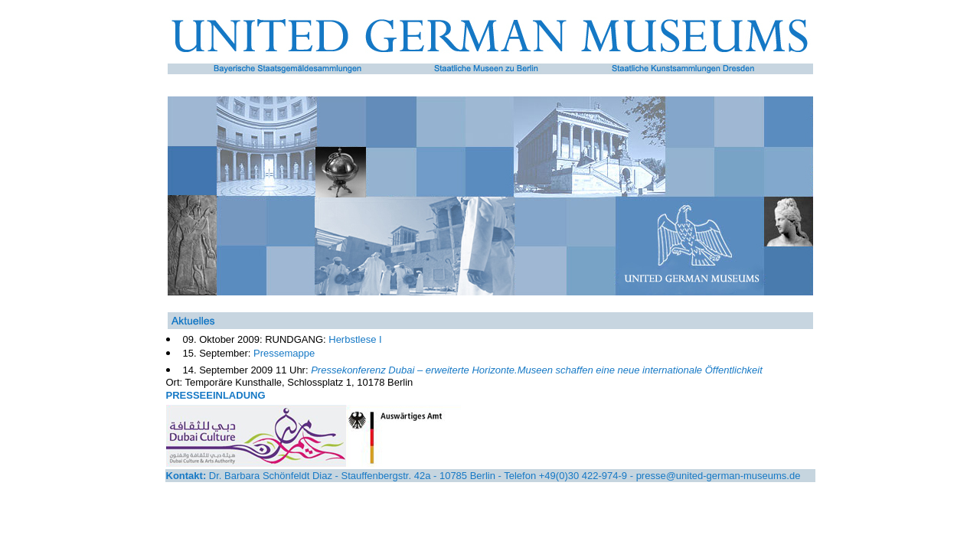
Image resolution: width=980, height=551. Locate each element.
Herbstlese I (355, 339)
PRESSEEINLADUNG (216, 395)
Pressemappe (284, 353)
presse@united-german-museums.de (719, 476)
